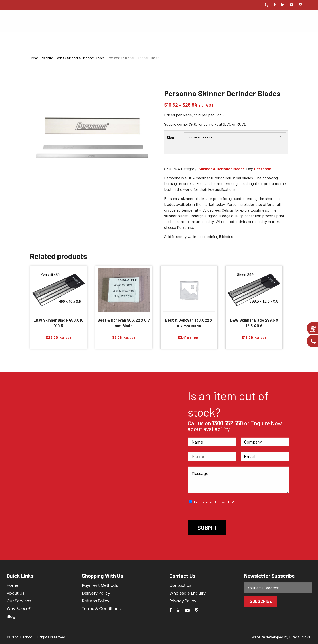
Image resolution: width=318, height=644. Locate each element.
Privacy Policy (183, 601)
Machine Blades (53, 58)
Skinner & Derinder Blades (86, 58)
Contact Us (180, 585)
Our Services (19, 601)
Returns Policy (96, 601)
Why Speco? (19, 609)
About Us (15, 593)
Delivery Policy (96, 593)
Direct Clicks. (300, 637)
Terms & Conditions (101, 609)
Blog (11, 616)
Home (34, 58)
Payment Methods (100, 585)
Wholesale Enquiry (187, 593)
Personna (263, 169)
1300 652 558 (228, 423)
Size (170, 138)
